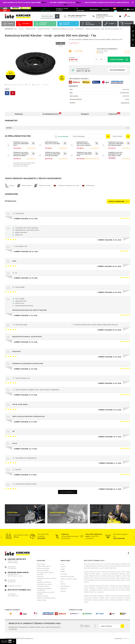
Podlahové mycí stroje (44, 29)
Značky (63, 584)
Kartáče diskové (79, 29)
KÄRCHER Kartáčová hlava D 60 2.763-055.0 (52, 143)
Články (63, 572)
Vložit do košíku (119, 59)
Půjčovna (126, 24)
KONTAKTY (106, 9)
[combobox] (90, 136)
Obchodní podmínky (67, 576)
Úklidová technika (31, 29)
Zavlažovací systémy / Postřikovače (44, 589)
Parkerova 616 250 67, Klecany (17, 561)
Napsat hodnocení (119, 201)
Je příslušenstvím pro (52, 114)
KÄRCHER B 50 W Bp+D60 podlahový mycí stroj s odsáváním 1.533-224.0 (84, 144)
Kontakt (63, 591)
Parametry (19, 114)
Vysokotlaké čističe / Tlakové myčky (47, 579)
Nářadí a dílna (42, 600)
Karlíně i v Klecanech (112, 596)
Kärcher (63, 567)
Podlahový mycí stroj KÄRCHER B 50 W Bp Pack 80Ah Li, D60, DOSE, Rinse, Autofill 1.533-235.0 (115, 154)
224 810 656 (12, 580)
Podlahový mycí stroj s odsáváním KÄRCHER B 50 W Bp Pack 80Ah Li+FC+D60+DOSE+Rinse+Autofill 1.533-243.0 (116, 144)
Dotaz (28, 85)
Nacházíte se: (9, 29)
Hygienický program (45, 24)
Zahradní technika (43, 586)
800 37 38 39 (83, 71)
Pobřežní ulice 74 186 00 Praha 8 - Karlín (18, 574)
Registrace (94, 9)
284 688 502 (12, 567)
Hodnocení (114, 114)
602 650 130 (12, 582)
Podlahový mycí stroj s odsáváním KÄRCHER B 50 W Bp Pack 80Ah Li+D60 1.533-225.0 (53, 154)
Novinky (8, 24)
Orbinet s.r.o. (126, 638)
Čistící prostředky (91, 24)
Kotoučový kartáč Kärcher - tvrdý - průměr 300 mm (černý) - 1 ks (104, 29)
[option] (35, 61)
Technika (24, 24)
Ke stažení (64, 574)
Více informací (74, 43)
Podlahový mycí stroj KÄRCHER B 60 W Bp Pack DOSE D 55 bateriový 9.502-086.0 (24, 164)
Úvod (15, 29)
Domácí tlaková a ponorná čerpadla (46, 593)
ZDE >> (44, 2)
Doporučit (36, 85)
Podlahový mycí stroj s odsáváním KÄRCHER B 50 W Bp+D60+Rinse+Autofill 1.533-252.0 (84, 154)
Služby (110, 24)
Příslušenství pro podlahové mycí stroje (62, 29)
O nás (62, 564)
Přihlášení (80, 9)
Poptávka (64, 589)
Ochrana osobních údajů (69, 579)
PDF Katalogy (65, 586)
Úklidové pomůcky (68, 24)
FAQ (62, 581)
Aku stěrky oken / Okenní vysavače (45, 573)
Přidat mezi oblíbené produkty (14, 85)
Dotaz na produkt (117, 70)
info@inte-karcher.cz (15, 586)
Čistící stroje (41, 564)
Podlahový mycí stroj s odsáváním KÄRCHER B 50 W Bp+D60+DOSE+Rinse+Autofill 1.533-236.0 (21, 144)
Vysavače (40, 576)
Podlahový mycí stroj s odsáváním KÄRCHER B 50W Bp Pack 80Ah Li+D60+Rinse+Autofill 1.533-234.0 (21, 154)
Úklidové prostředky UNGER (46, 598)
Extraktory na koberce (44, 582)
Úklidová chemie (43, 596)
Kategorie (85, 114)
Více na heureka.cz (68, 492)
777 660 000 (12, 568)
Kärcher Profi (125, 103)
